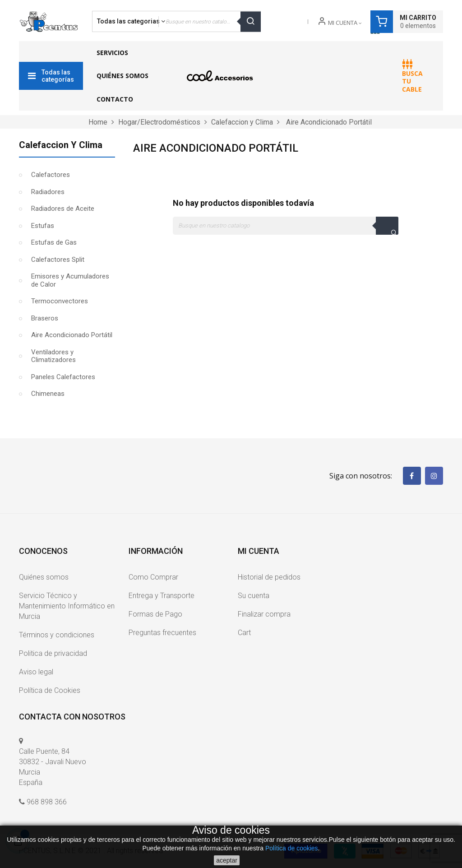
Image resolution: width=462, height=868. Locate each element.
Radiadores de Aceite (63, 209)
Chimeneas (48, 394)
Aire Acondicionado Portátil (72, 335)
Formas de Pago (155, 614)
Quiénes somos (44, 577)
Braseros (45, 318)
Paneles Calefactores (63, 377)
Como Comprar (153, 577)
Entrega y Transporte (162, 596)
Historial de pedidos (269, 577)
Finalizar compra (264, 614)
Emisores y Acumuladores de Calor (70, 280)
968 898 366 (47, 802)
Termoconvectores (60, 301)
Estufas (43, 226)
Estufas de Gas (54, 242)
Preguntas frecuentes (162, 633)
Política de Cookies (50, 690)
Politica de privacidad (53, 653)
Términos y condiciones (57, 635)
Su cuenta (254, 596)
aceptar (227, 860)
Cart (244, 633)
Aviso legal (36, 672)
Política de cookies (292, 848)
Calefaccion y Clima (61, 145)
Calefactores (51, 175)
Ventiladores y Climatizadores (53, 356)
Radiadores (48, 192)
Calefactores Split (58, 260)
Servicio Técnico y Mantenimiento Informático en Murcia (67, 606)
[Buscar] (286, 226)
